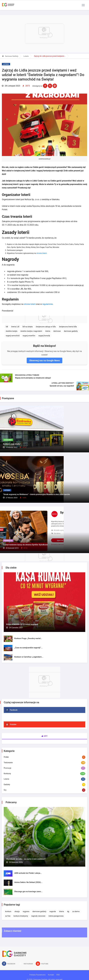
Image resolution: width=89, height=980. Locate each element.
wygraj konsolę (44, 336)
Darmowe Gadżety (10, 56)
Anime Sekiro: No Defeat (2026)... (28, 882)
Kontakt (51, 975)
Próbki (6, 757)
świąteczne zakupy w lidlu (46, 327)
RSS (58, 975)
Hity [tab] (44, 736)
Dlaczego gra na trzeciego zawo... (28, 892)
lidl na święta (28, 327)
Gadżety (7, 784)
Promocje (8, 541)
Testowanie (8, 763)
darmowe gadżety (71, 331)
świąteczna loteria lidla (68, 327)
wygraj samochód (13, 336)
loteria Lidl (15, 327)
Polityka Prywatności (37, 975)
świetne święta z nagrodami (31, 331)
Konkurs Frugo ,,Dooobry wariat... (28, 638)
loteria (48, 331)
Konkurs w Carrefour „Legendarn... (29, 657)
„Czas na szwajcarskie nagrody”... (28, 648)
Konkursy (8, 440)
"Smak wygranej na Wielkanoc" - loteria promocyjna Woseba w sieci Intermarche (36, 494)
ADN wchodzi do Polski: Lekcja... (28, 873)
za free (8, 916)
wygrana (26, 911)
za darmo (76, 911)
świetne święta (12, 331)
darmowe (57, 331)
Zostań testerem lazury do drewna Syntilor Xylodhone (25, 545)
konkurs (8, 911)
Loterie (26, 56)
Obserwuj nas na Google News (44, 360)
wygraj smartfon (29, 336)
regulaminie (47, 304)
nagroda (53, 911)
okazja (17, 911)
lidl (7, 327)
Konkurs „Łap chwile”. (12, 444)
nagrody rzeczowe (38, 916)
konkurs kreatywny (21, 916)
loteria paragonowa (56, 916)
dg (68, 911)
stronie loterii (42, 253)
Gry (5, 790)
